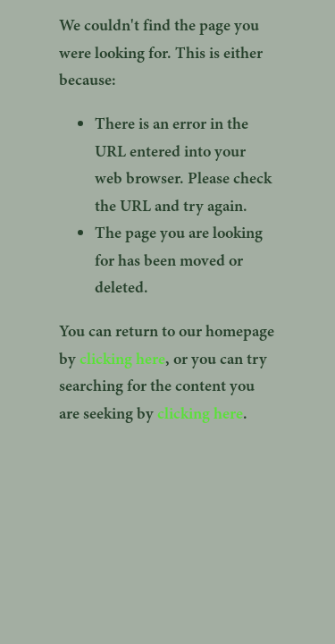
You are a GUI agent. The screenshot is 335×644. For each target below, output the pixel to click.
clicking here (122, 359)
